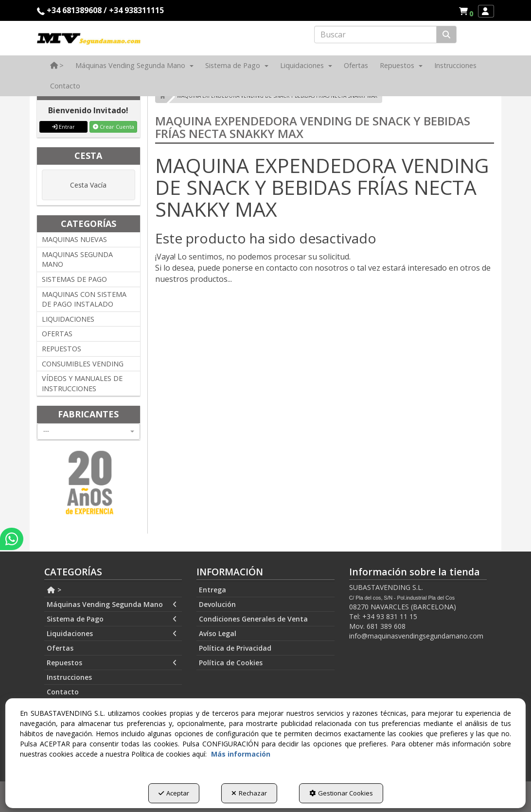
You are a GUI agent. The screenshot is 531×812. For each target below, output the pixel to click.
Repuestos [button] (112, 663)
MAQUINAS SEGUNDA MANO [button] (77, 259)
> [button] (54, 590)
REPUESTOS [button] (62, 349)
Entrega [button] (212, 590)
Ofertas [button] (60, 648)
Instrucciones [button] (69, 677)
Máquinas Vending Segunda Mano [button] (112, 605)
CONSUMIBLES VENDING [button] (83, 364)
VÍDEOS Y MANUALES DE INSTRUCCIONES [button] (82, 383)
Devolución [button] (217, 604)
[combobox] (88, 432)
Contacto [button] (63, 692)
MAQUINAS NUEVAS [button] (74, 239)
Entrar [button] (63, 127)
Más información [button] (241, 754)
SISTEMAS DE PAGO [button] (74, 279)
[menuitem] (466, 11)
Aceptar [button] (174, 793)
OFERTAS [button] (57, 334)
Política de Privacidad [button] (235, 648)
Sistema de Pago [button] (112, 619)
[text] (375, 35)
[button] (468, 11)
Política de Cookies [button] (231, 663)
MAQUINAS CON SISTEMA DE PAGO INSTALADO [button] (84, 299)
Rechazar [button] (249, 793)
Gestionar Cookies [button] (341, 793)
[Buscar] (446, 35)
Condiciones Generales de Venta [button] (253, 619)
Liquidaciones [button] (112, 634)
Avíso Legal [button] (218, 633)
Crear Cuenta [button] (114, 127)
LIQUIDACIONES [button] (68, 319)
